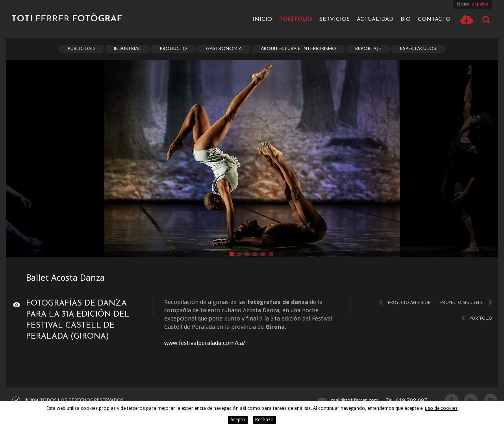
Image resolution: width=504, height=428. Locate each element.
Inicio (262, 19)
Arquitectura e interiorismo (298, 49)
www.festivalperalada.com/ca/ (205, 343)
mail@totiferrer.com (355, 400)
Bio (406, 19)
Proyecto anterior (409, 303)
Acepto (238, 420)
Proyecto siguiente (462, 303)
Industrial (127, 49)
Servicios (334, 19)
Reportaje (368, 49)
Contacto (434, 19)
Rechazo (264, 420)
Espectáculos (418, 49)
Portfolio (296, 19)
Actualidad (375, 19)
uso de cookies (441, 408)
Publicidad (81, 49)
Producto (173, 49)
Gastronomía (224, 49)
